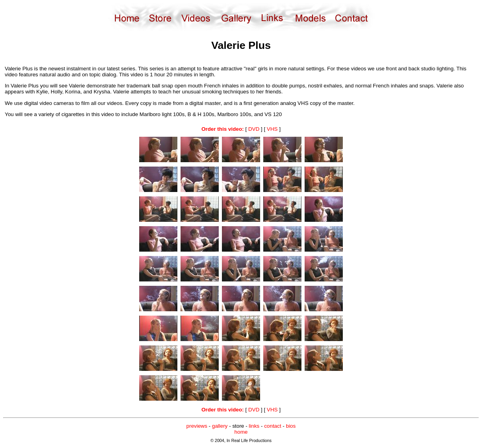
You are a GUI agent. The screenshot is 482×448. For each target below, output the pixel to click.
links (254, 426)
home (241, 432)
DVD (254, 129)
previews (197, 426)
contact (273, 426)
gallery (220, 426)
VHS (272, 129)
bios (291, 426)
